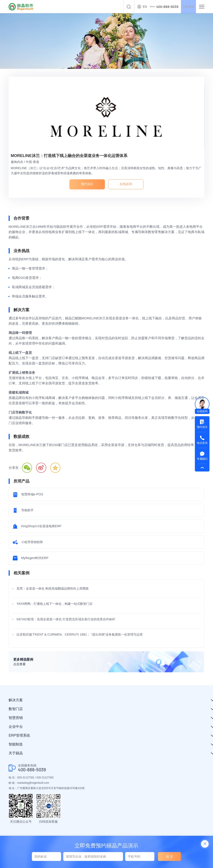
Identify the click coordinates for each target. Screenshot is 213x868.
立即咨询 (186, 7)
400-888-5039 (32, 773)
